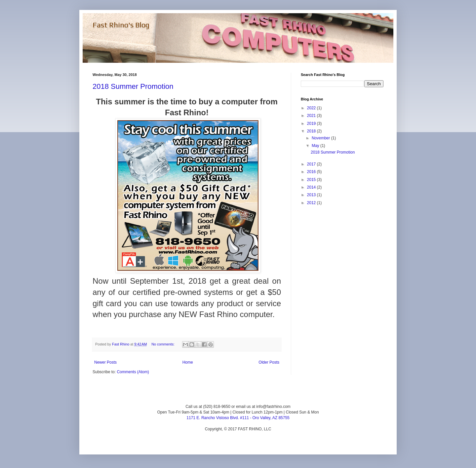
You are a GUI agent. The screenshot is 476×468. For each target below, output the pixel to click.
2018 (312, 131)
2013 (312, 195)
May (316, 146)
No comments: (163, 344)
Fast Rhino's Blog (121, 25)
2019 (312, 124)
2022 (312, 108)
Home (188, 362)
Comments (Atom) (133, 372)
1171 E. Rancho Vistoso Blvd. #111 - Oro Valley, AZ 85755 (238, 418)
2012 (312, 203)
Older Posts (269, 362)
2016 (312, 172)
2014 (312, 187)
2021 (312, 116)
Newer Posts (105, 362)
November (321, 138)
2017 (312, 164)
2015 (312, 180)
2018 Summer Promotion (133, 86)
